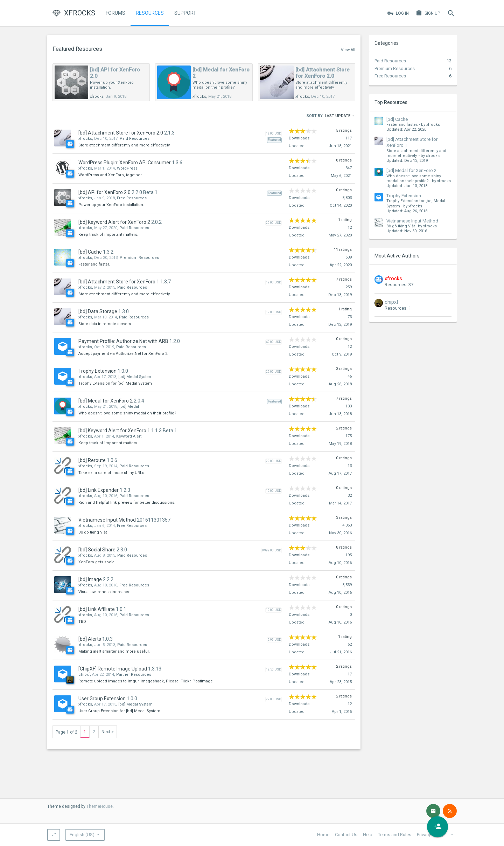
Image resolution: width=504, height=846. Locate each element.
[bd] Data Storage (98, 311)
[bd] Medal (129, 407)
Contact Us (346, 835)
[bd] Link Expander (99, 490)
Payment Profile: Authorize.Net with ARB (123, 341)
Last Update (340, 116)
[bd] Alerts (90, 639)
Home (323, 835)
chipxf (392, 302)
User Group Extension (102, 699)
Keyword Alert (129, 436)
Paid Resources (390, 61)
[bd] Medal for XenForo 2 (411, 170)
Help (368, 835)
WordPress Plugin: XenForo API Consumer (125, 163)
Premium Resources (395, 68)
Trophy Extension (404, 196)
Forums (115, 13)
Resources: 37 (399, 285)
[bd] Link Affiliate (97, 609)
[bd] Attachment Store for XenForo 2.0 (323, 73)
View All (348, 50)
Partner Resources (134, 675)
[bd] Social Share (97, 550)
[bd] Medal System (135, 377)
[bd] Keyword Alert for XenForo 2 (114, 222)
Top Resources (391, 102)
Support (185, 13)
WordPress (127, 168)
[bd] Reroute (92, 460)
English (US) (82, 835)
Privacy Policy (430, 835)
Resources (150, 13)
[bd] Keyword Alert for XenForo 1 (114, 431)
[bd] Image (90, 579)
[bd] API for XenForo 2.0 (104, 192)
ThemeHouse (100, 806)
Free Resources (390, 76)
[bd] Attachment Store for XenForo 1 (119, 282)
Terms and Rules (395, 835)
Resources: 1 (398, 308)
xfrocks (97, 97)
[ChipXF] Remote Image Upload (113, 669)
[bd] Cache (397, 119)
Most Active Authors (397, 256)
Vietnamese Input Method (412, 221)
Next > (108, 732)
